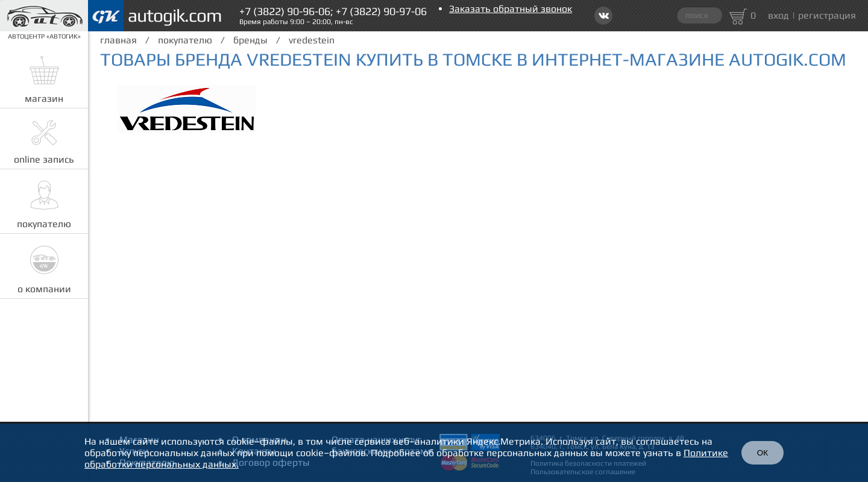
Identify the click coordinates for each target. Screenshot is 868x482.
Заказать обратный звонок (511, 9)
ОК (763, 453)
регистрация (827, 15)
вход (778, 15)
